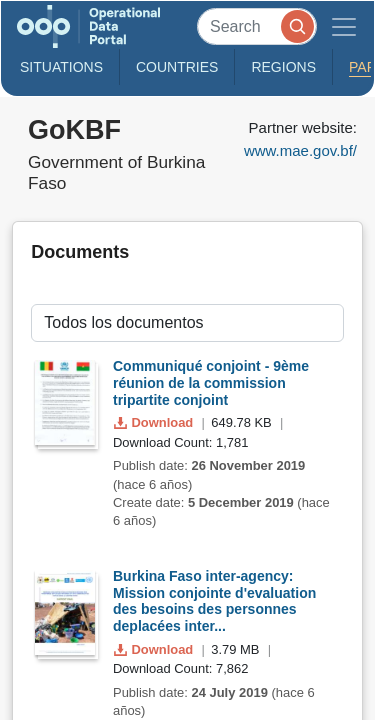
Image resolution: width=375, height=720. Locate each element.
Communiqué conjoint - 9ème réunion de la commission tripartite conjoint (211, 383)
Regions (283, 67)
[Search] (257, 26)
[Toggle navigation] (344, 26)
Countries (177, 67)
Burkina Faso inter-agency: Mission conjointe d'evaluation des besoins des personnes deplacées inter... (214, 601)
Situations (61, 67)
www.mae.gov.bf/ (300, 150)
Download (155, 422)
